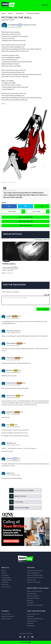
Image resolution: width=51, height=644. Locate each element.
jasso (8, 425)
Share (4, 203)
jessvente (7, 268)
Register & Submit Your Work (34, 591)
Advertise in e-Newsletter (34, 582)
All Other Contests (6, 619)
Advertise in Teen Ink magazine (35, 571)
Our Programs (5, 575)
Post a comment (26, 217)
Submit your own (26, 226)
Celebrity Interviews (7, 580)
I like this (16, 211)
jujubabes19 (10, 412)
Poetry (10, 13)
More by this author (14, 27)
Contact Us (4, 573)
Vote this (41, 211)
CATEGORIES (26, 642)
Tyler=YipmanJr (11, 343)
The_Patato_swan (12, 331)
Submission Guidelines (33, 596)
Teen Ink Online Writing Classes (35, 619)
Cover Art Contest (6, 614)
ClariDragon (10, 358)
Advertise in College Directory (35, 575)
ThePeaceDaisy (11, 383)
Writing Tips (30, 600)
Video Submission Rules (33, 598)
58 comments (7, 273)
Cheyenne (14, 25)
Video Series (30, 623)
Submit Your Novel (32, 593)
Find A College (16, 502)
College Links (30, 616)
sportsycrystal (11, 395)
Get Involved (30, 603)
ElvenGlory (10, 370)
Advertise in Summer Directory (35, 578)
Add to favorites (26, 221)
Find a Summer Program (19, 508)
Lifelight (9, 316)
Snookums (10, 443)
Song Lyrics (20, 13)
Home (3, 13)
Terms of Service (6, 587)
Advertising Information (33, 573)
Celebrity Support (6, 578)
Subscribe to (21, 490)
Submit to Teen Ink (17, 496)
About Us (4, 571)
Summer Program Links (33, 614)
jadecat (9, 473)
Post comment (43, 309)
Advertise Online (31, 580)
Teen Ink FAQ (5, 582)
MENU (45, 5)
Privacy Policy (5, 584)
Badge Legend (31, 626)
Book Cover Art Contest (8, 616)
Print (4, 104)
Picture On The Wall (33, 13)
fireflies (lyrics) (9, 264)
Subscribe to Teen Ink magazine (35, 605)
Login (47, 295)
